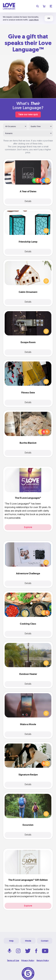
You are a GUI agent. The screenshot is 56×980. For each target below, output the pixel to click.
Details (28, 201)
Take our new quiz (28, 114)
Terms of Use (13, 960)
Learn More (34, 20)
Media (28, 941)
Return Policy (43, 960)
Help (11, 941)
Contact (45, 941)
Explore (28, 527)
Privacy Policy (28, 960)
